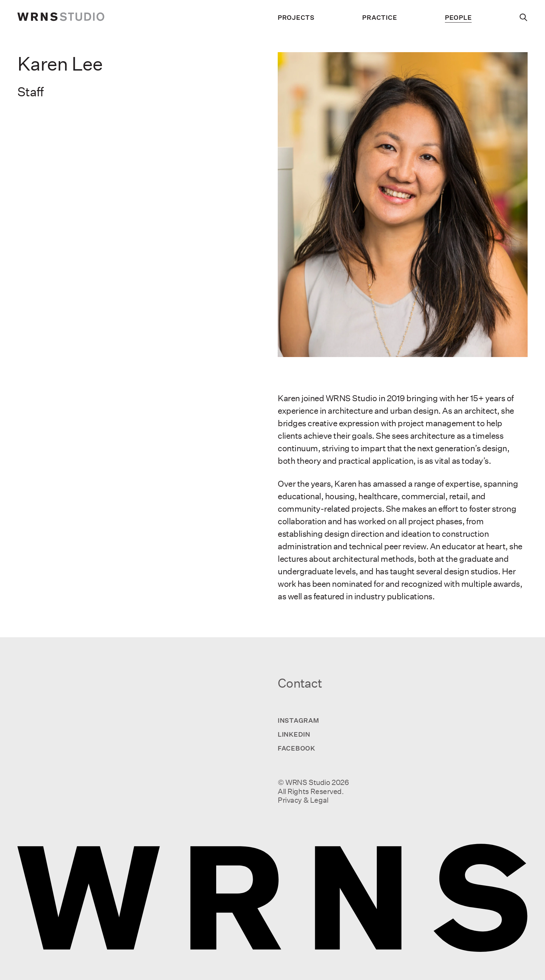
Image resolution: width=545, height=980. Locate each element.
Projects (296, 18)
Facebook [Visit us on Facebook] (296, 748)
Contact (300, 683)
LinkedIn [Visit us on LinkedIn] (294, 734)
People (458, 18)
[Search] (524, 17)
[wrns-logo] (61, 17)
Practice (380, 18)
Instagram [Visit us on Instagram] (298, 720)
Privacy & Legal (303, 800)
